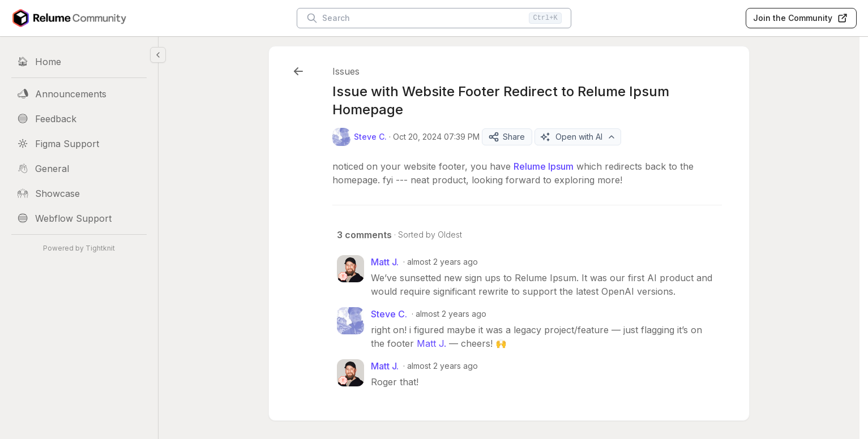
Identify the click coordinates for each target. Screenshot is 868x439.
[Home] (79, 62)
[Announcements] (79, 94)
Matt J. (431, 343)
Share (506, 137)
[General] (79, 169)
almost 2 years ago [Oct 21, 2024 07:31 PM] (442, 366)
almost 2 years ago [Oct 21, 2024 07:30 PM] (451, 314)
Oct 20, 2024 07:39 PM (436, 137)
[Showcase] (79, 193)
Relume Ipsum (544, 166)
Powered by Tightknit (79, 248)
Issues (346, 71)
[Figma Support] (79, 144)
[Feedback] (79, 119)
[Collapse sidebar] (158, 55)
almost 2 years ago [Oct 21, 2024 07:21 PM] (442, 262)
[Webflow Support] (79, 218)
